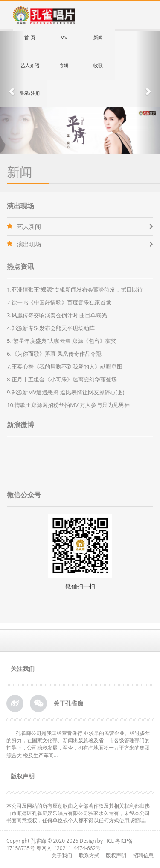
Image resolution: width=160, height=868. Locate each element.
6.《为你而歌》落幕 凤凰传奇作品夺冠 (54, 354)
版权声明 (116, 855)
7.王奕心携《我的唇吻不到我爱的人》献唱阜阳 (65, 366)
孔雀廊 (38, 841)
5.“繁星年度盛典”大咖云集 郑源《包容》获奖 (62, 341)
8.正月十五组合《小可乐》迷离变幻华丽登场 (62, 379)
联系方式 (89, 855)
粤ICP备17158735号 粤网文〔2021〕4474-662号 (70, 844)
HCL (109, 841)
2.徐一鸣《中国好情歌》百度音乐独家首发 (59, 302)
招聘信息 (143, 855)
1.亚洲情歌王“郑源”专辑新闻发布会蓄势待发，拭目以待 (75, 289)
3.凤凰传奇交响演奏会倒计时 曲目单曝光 (57, 315)
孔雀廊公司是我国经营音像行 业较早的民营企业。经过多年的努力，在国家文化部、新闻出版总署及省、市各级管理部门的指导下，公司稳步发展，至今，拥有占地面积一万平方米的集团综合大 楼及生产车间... (78, 744)
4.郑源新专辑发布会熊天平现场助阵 (51, 328)
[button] (12, 93)
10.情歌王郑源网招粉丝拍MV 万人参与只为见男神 (68, 405)
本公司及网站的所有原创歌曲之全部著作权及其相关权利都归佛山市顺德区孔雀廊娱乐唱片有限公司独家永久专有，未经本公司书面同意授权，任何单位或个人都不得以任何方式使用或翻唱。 (79, 813)
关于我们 (62, 855)
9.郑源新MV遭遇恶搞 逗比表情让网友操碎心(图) (65, 392)
